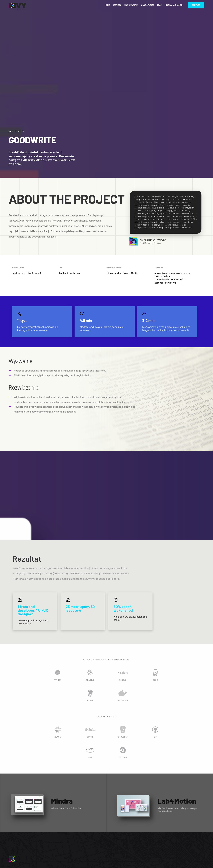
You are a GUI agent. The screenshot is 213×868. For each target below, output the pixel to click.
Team (159, 5)
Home (107, 5)
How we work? (131, 5)
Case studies (148, 5)
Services (117, 5)
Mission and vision (174, 5)
